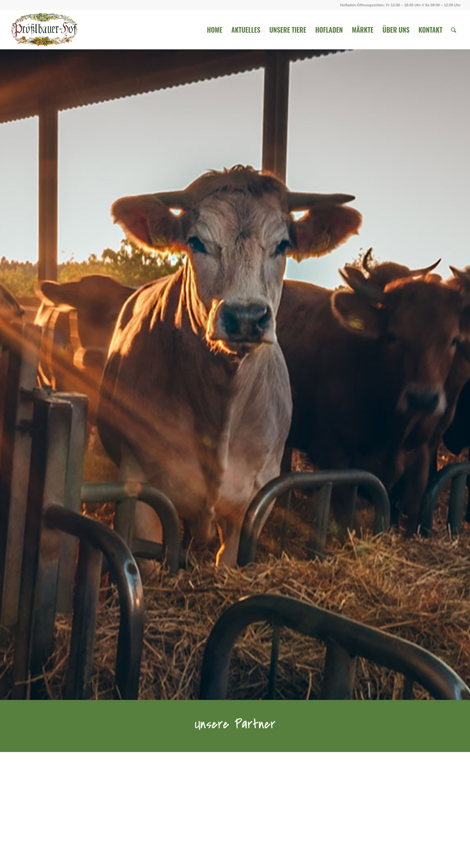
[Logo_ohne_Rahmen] (44, 30)
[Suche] (454, 30)
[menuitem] (215, 30)
